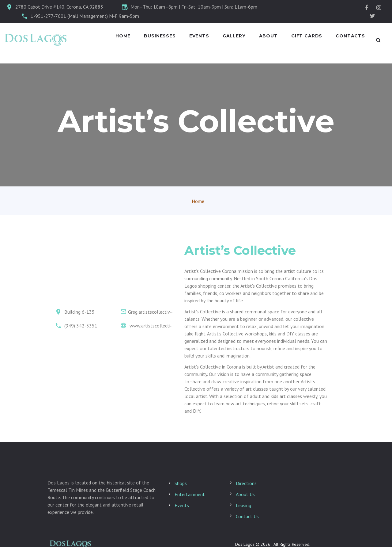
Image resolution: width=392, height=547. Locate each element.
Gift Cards (307, 36)
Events (199, 36)
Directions (246, 483)
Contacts (350, 36)
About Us (245, 494)
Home (123, 36)
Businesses (160, 36)
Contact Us (247, 516)
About (268, 36)
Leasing (243, 505)
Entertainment (190, 494)
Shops (181, 483)
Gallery (234, 36)
